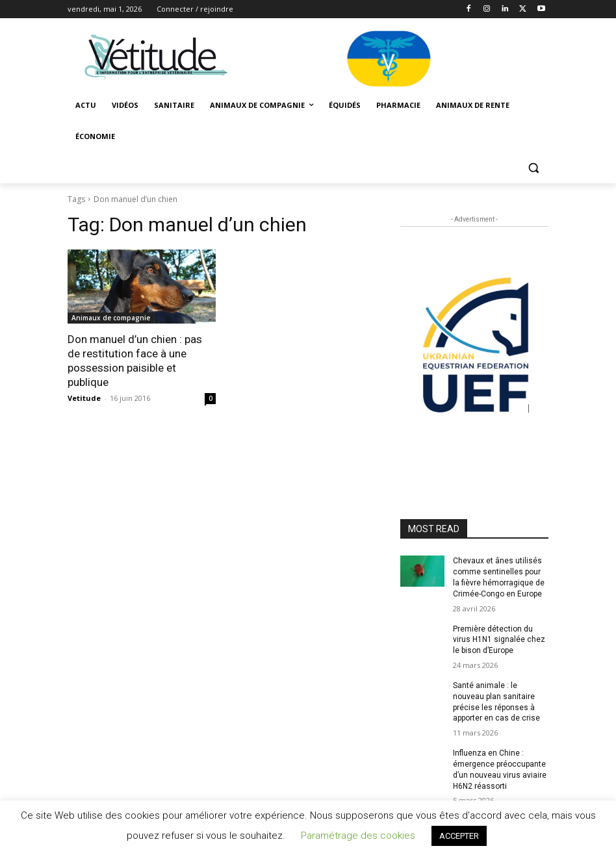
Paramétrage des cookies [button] (358, 836)
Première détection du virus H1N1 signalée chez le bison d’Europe (499, 640)
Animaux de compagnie (111, 318)
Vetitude (84, 398)
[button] (533, 168)
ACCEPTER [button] (459, 836)
